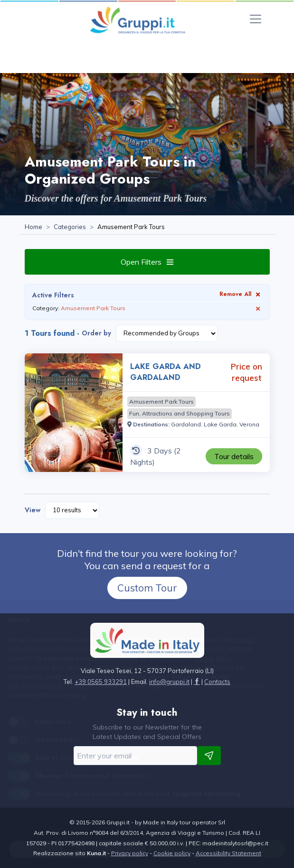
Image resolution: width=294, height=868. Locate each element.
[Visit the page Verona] (249, 424)
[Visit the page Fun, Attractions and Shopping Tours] (180, 414)
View (33, 510)
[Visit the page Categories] (70, 227)
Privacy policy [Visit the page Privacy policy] (130, 853)
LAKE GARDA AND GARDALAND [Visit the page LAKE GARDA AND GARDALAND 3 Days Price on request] (166, 372)
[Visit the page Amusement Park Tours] (161, 402)
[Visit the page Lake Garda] (220, 424)
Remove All (241, 294)
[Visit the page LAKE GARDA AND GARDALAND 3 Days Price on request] (74, 413)
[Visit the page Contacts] (217, 682)
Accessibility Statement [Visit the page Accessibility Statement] (228, 853)
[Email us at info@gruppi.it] (169, 682)
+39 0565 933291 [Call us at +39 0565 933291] (101, 682)
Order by (96, 333)
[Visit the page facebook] (197, 682)
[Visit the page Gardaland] (186, 424)
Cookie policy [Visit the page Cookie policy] (172, 853)
